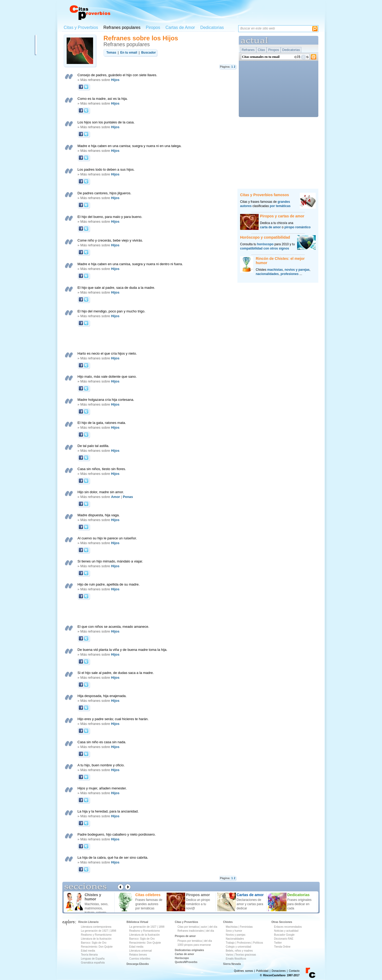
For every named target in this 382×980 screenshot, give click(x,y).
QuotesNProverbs (186, 962)
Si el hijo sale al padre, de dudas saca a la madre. (116, 673)
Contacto (294, 971)
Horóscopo (182, 958)
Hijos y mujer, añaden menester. (102, 788)
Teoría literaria (89, 955)
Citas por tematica (188, 927)
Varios (229, 955)
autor (204, 927)
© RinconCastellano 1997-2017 (280, 975)
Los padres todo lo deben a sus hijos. (106, 169)
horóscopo (265, 244)
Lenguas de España (93, 959)
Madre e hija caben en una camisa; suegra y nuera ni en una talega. (129, 146)
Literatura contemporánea (96, 927)
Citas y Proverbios (81, 27)
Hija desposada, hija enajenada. (102, 696)
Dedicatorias (212, 27)
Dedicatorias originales (189, 950)
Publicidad (262, 971)
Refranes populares (122, 27)
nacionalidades (267, 274)
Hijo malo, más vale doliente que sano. (107, 377)
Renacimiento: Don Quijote (97, 947)
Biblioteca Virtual (137, 922)
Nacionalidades (235, 939)
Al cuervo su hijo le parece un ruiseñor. (107, 538)
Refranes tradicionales (191, 931)
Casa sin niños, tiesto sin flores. (102, 469)
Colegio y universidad (238, 947)
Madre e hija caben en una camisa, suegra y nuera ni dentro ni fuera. (130, 264)
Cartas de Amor (180, 27)
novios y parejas (297, 270)
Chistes (228, 922)
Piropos (153, 27)
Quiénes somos (243, 971)
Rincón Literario (88, 922)
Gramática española (93, 963)
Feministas (246, 927)
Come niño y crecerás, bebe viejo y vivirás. (110, 240)
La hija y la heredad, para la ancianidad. (108, 811)
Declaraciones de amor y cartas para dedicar (250, 904)
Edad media (88, 951)
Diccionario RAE (284, 939)
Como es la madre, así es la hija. (103, 99)
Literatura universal (140, 951)
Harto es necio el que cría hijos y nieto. (107, 353)
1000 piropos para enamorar (194, 945)
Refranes (248, 50)
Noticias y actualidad (286, 931)
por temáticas (280, 206)
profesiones (289, 274)
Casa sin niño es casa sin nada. (102, 742)
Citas (261, 50)
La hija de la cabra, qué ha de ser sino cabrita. (113, 858)
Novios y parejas (236, 935)
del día (213, 927)
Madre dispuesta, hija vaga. (99, 515)
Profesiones (244, 943)
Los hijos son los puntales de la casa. (106, 122)
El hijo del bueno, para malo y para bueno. (110, 217)
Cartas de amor (185, 954)
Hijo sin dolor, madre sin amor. (101, 492)
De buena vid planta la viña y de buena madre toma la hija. (122, 650)
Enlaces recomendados (288, 927)
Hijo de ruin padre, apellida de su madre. (108, 584)
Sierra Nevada (232, 964)
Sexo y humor (234, 931)
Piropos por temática (190, 941)
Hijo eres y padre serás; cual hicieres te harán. (113, 719)
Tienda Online (282, 947)
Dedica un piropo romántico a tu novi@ (198, 904)
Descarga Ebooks (138, 964)
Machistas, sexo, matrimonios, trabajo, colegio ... (97, 908)
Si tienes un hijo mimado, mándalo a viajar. (110, 561)
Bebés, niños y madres (239, 951)
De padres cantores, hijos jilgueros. (104, 193)
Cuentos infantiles (140, 959)
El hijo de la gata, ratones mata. (102, 423)
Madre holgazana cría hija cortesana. (106, 400)
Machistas (232, 927)
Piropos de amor (185, 936)
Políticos (258, 943)
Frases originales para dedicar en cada (299, 904)
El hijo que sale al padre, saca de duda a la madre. (116, 288)
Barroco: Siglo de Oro (94, 943)
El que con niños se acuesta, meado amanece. (113, 627)
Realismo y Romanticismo (96, 935)
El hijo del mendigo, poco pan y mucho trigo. (111, 311)
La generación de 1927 (94, 931)
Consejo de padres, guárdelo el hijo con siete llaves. (117, 75)
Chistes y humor (93, 897)
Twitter (278, 943)
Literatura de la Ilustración (96, 939)
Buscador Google (284, 935)
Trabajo (230, 943)
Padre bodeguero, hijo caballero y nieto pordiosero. (117, 834)
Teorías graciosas (246, 955)
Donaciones (279, 971)
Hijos (115, 80)
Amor (115, 497)
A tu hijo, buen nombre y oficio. (101, 765)
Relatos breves (138, 955)
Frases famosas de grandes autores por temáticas (149, 904)
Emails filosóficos (236, 959)
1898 (113, 931)
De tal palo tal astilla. (93, 446)
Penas (128, 497)
